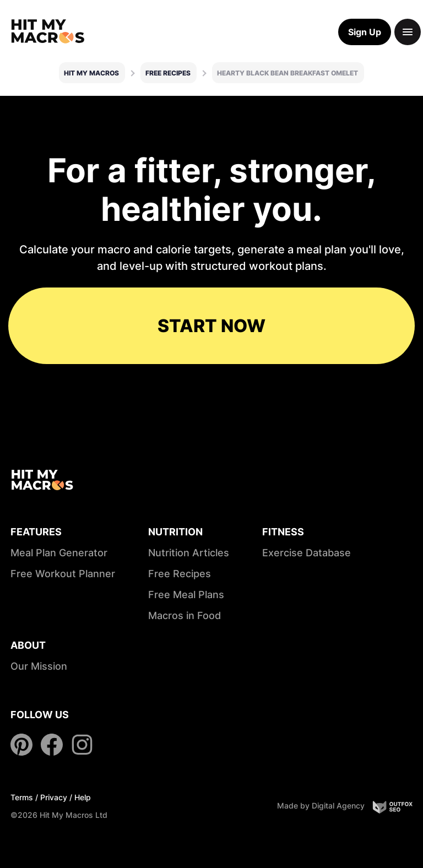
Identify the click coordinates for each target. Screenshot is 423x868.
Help (83, 797)
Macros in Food (185, 615)
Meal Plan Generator (59, 553)
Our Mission (39, 666)
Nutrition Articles (189, 553)
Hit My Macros (91, 73)
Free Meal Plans (186, 595)
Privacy (54, 797)
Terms (22, 797)
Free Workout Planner (63, 574)
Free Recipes (168, 73)
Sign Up (365, 32)
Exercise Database (307, 553)
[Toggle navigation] (408, 32)
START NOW (211, 326)
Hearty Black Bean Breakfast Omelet (288, 73)
